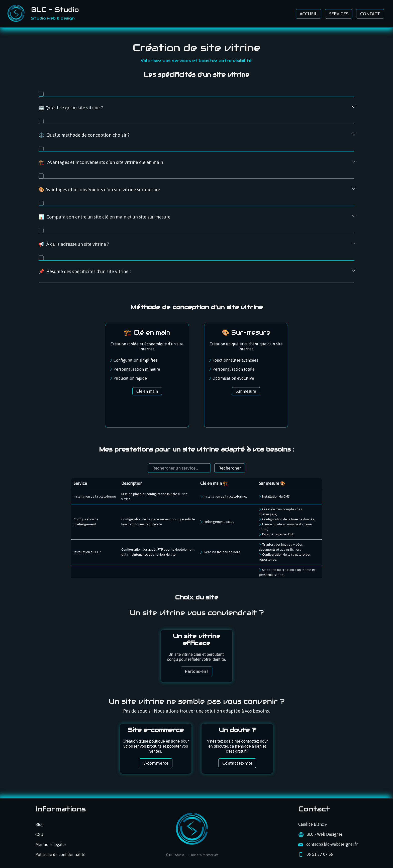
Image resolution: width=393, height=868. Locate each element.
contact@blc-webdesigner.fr (332, 844)
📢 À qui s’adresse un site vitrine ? (74, 244)
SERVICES (339, 14)
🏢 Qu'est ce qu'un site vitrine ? (71, 108)
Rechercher (230, 468)
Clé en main (147, 391)
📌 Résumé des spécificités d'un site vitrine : (85, 271)
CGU (39, 834)
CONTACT (370, 14)
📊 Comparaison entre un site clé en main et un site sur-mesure (105, 217)
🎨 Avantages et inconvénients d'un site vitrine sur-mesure (99, 190)
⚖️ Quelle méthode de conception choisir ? (84, 135)
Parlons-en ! (197, 671)
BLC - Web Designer (324, 834)
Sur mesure (246, 391)
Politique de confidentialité (60, 854)
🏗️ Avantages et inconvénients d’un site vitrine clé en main (101, 162)
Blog (39, 824)
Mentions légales (51, 844)
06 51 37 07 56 (320, 854)
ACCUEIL (308, 14)
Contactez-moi (237, 763)
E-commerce (156, 763)
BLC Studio (177, 855)
